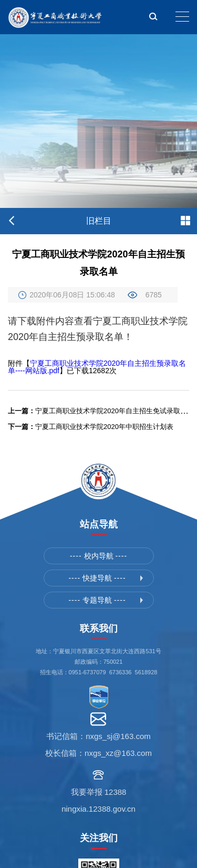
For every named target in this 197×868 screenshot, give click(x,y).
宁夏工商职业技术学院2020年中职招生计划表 (91, 427)
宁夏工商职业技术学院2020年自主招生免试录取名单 (101, 411)
